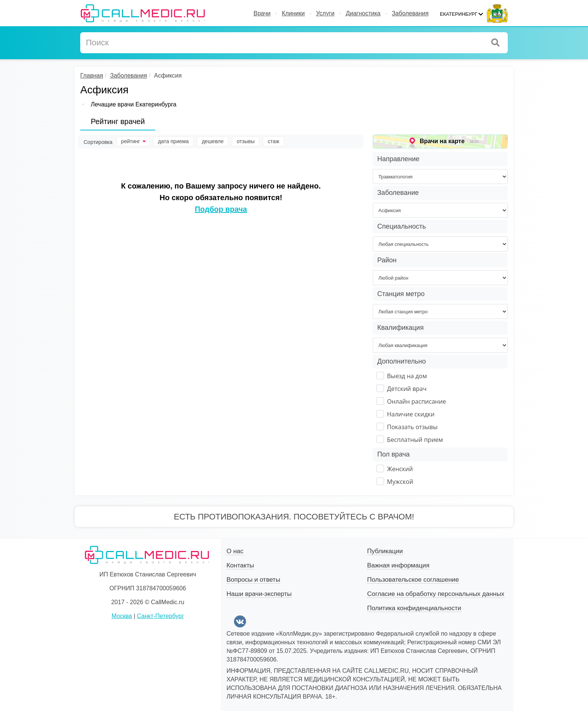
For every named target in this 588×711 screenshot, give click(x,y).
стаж (273, 141)
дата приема (173, 141)
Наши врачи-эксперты (259, 594)
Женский (400, 469)
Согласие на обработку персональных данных (436, 594)
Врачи (262, 13)
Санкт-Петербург (160, 616)
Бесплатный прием (415, 440)
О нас (235, 551)
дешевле (213, 141)
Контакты (240, 565)
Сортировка (98, 142)
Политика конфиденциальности (414, 608)
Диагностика (363, 13)
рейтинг (133, 141)
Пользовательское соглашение (413, 580)
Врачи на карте (442, 141)
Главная (92, 76)
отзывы (246, 141)
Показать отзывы (412, 427)
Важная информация (398, 565)
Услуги (325, 13)
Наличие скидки (411, 414)
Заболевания (410, 13)
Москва (122, 616)
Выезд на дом (407, 376)
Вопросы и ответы (253, 580)
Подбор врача (221, 209)
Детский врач (407, 389)
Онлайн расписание (416, 401)
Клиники (293, 13)
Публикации (385, 551)
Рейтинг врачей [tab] (118, 121)
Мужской (400, 482)
